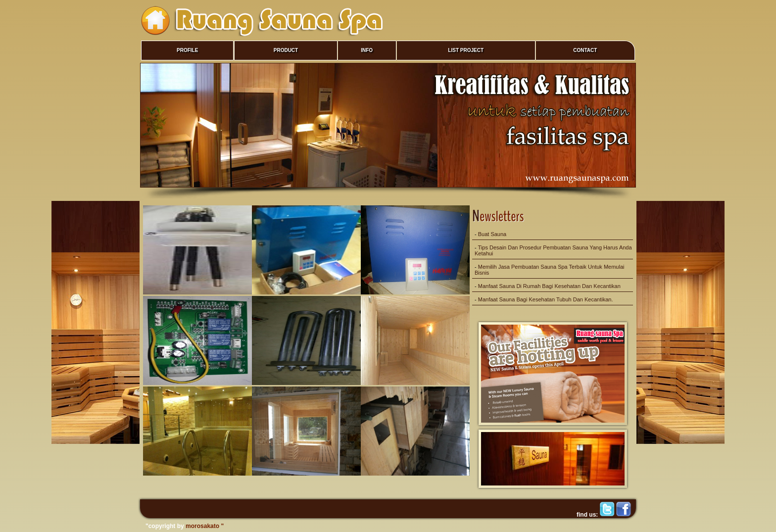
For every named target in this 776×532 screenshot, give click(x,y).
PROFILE (187, 50)
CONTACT (585, 50)
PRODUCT (286, 50)
